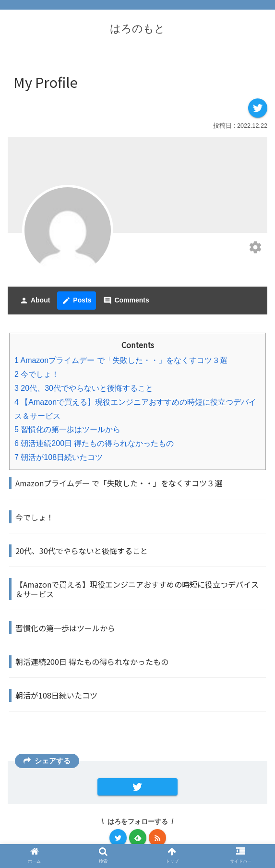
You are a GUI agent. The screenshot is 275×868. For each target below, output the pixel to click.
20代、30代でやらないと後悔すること (84, 388)
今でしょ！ (37, 374)
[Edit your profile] (255, 248)
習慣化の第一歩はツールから (67, 429)
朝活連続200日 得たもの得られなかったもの (94, 443)
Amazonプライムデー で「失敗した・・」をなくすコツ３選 (121, 360)
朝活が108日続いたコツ (59, 457)
